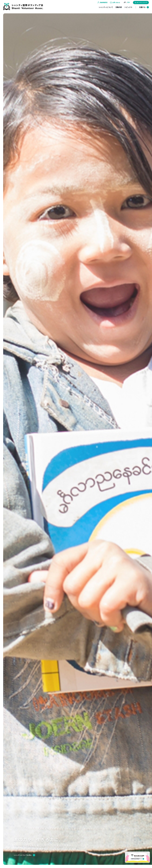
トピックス (128, 9)
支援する (144, 9)
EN (129, 4)
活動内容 (119, 9)
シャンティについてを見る (23, 855)
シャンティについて (106, 9)
